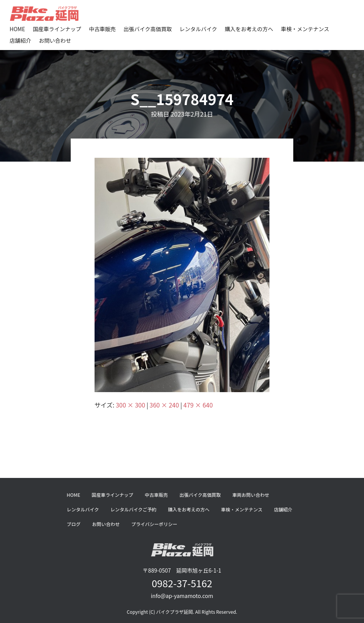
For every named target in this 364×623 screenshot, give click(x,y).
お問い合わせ (55, 40)
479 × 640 (198, 405)
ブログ (74, 524)
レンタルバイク (198, 29)
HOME (17, 29)
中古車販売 (102, 29)
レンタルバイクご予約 (133, 509)
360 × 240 (164, 405)
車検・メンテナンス (305, 29)
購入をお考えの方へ (249, 29)
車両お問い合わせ (251, 495)
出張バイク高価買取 (148, 29)
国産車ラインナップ (57, 29)
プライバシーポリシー (155, 524)
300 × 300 (130, 405)
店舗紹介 (20, 40)
